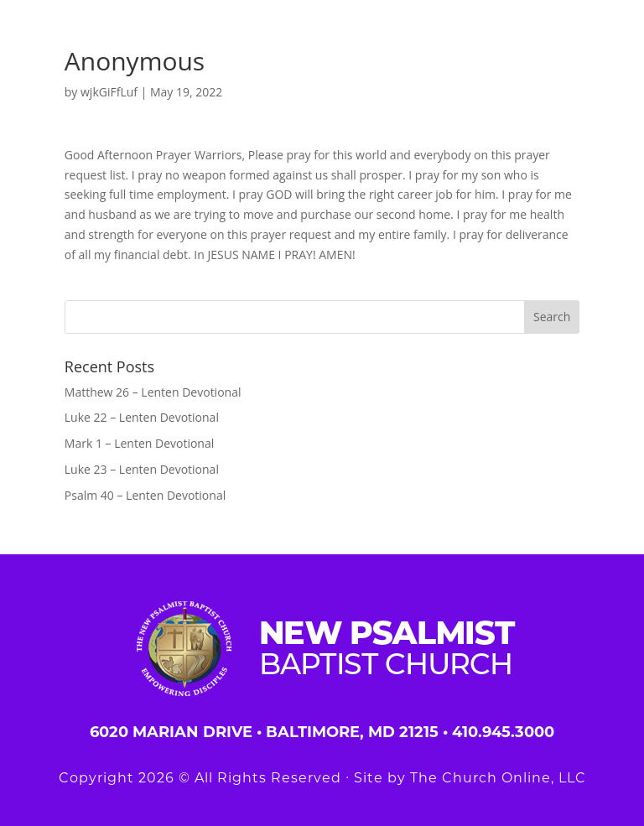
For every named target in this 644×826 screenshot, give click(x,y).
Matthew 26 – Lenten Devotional (153, 392)
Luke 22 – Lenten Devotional (142, 417)
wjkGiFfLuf (109, 92)
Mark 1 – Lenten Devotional (139, 443)
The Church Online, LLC (498, 778)
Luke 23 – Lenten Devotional (142, 469)
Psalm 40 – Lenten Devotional (145, 495)
